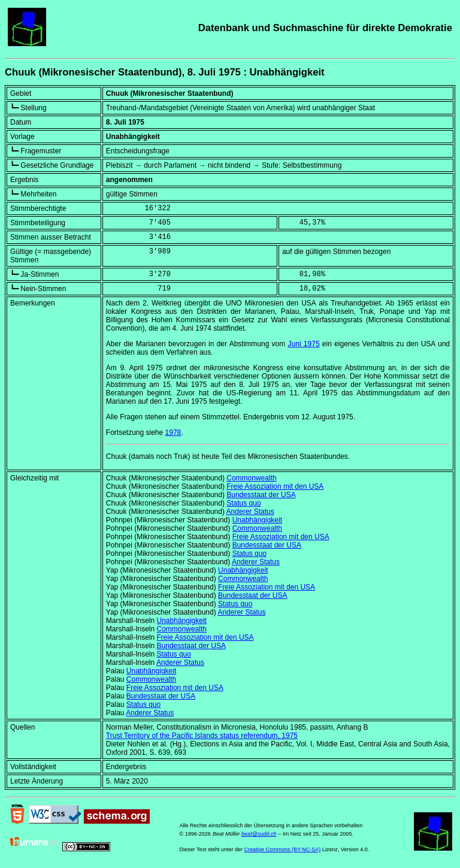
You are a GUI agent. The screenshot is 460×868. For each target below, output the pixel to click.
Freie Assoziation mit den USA (275, 486)
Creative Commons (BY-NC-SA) (282, 849)
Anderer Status (250, 512)
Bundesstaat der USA (261, 495)
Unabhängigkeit (257, 520)
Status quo (243, 503)
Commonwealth (251, 478)
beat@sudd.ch (259, 834)
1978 (173, 433)
